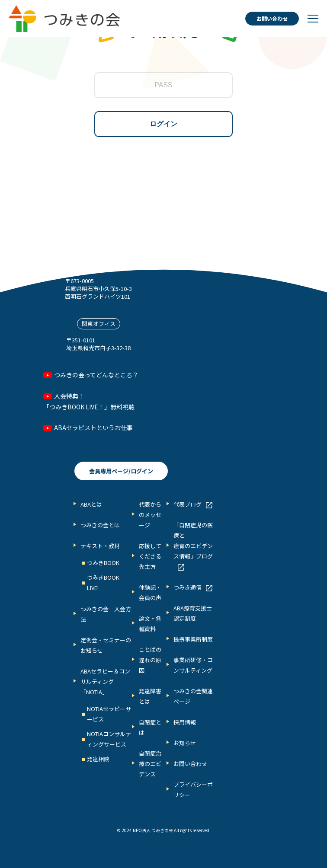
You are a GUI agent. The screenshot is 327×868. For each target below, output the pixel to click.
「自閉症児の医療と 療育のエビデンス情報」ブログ (193, 541)
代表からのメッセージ (150, 515)
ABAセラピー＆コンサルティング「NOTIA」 (105, 681)
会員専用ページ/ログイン (121, 471)
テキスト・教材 (100, 546)
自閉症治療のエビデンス (150, 764)
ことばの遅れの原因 (150, 660)
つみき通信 (188, 587)
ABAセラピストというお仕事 (93, 428)
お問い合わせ (272, 18)
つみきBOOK (103, 563)
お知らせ (185, 743)
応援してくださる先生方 (150, 556)
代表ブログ (188, 504)
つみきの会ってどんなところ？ (96, 375)
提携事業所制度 (193, 639)
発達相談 (98, 759)
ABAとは (91, 504)
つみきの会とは (100, 525)
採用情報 (185, 722)
